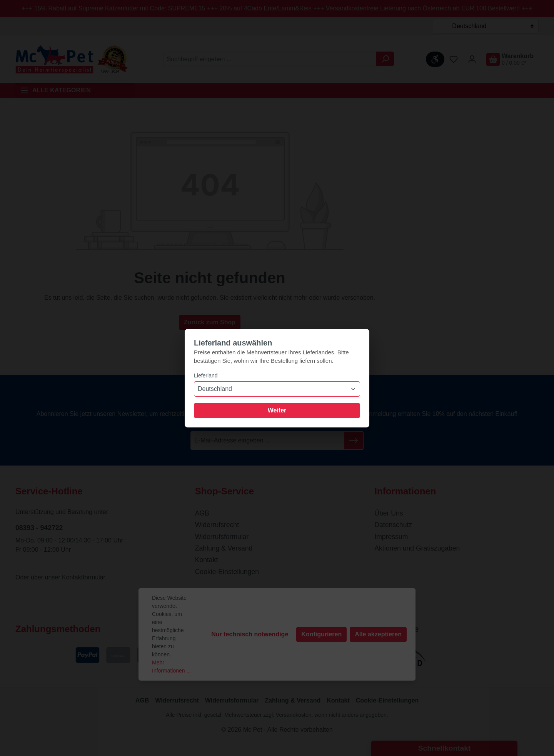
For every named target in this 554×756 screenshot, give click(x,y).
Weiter (277, 410)
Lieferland (206, 375)
